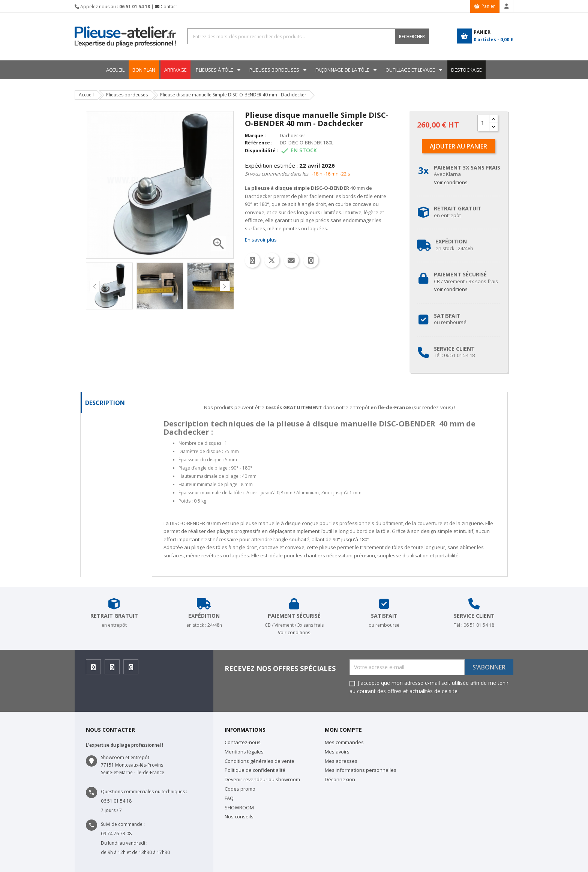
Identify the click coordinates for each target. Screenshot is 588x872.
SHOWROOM (239, 807)
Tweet (272, 260)
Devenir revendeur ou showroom (262, 779)
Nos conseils (239, 816)
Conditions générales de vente (259, 761)
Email (291, 260)
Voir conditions (451, 182)
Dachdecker (292, 136)
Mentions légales (244, 752)
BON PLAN (144, 70)
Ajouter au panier (458, 146)
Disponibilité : (262, 151)
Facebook (94, 669)
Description (105, 403)
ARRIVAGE (175, 70)
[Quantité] (483, 123)
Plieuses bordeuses (274, 70)
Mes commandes (344, 742)
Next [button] (225, 286)
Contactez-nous (243, 742)
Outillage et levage (410, 70)
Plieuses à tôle (214, 70)
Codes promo (240, 789)
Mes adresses (341, 761)
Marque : (255, 136)
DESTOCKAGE (466, 70)
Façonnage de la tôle (342, 70)
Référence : (259, 143)
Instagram (112, 669)
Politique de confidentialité (255, 770)
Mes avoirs (337, 752)
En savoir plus (261, 240)
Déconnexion (340, 779)
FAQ (229, 798)
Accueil (115, 70)
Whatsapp (311, 260)
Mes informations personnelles (361, 770)
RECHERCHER (412, 37)
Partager (252, 260)
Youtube (131, 669)
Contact (166, 7)
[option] (109, 286)
